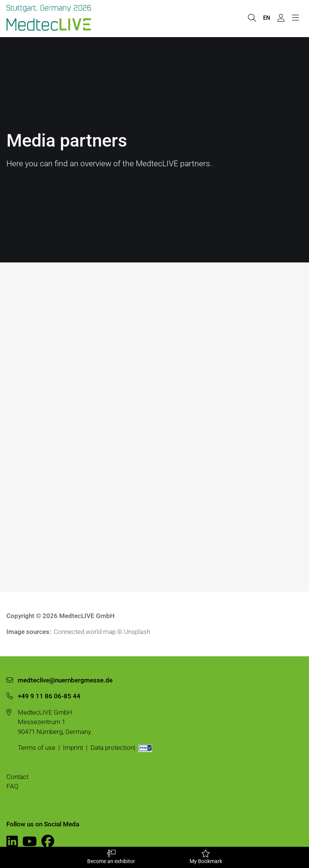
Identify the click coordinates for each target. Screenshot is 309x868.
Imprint (73, 748)
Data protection (112, 748)
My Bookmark (206, 857)
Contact (17, 777)
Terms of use (37, 748)
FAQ (13, 786)
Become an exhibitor (111, 857)
